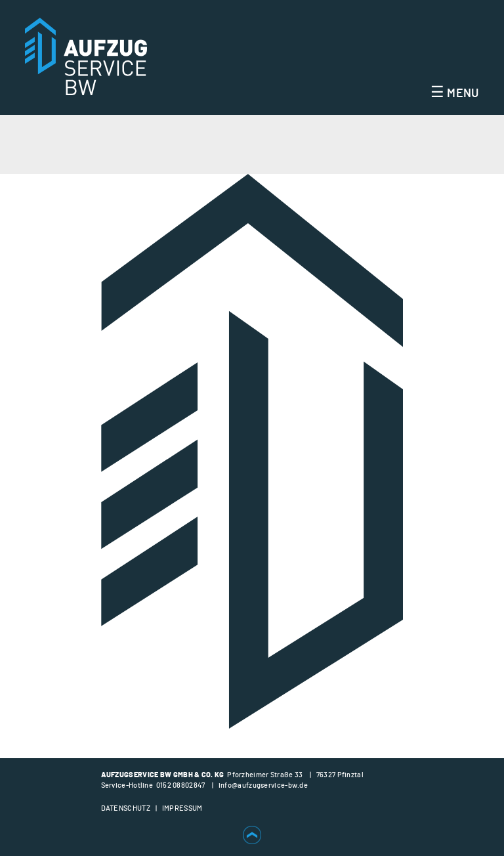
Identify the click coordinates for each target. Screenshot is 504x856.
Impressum (182, 808)
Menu (455, 94)
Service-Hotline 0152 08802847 (153, 785)
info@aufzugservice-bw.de (263, 785)
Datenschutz (126, 808)
